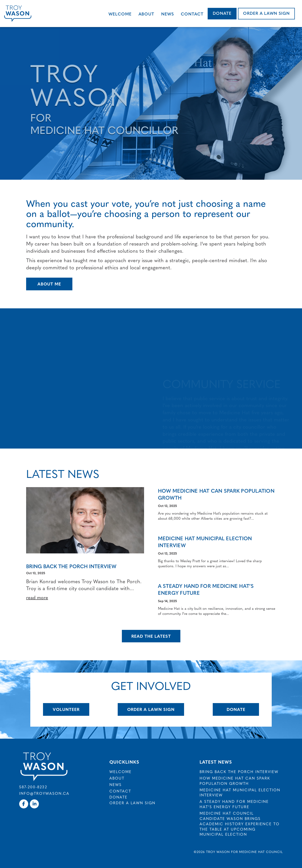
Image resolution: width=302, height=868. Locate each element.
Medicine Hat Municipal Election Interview (205, 542)
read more (37, 597)
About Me (49, 284)
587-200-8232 (33, 787)
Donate (222, 13)
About (146, 14)
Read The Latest (151, 636)
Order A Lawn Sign (151, 709)
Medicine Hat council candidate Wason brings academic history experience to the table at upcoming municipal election (240, 824)
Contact (192, 14)
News (168, 14)
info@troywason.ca (44, 793)
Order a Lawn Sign (266, 13)
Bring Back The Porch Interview (71, 566)
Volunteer (66, 709)
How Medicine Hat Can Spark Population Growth (216, 494)
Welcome (120, 14)
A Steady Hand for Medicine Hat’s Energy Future (206, 589)
